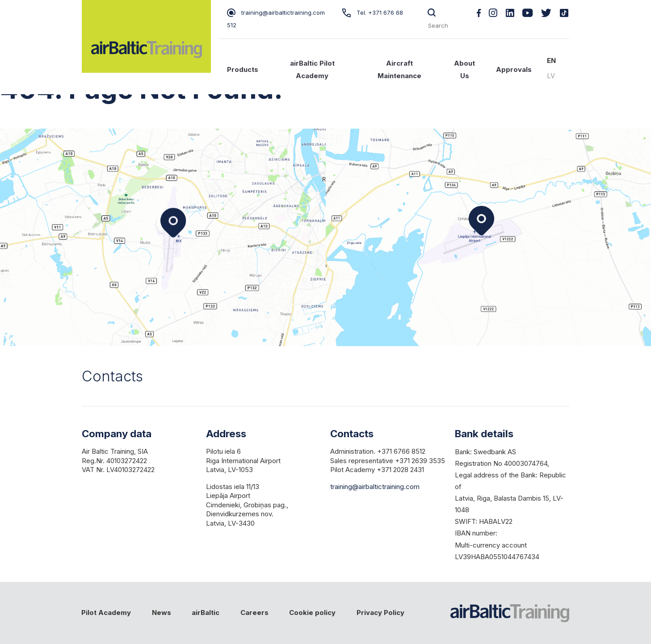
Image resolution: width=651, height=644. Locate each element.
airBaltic (206, 613)
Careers (254, 613)
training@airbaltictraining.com (276, 13)
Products (243, 70)
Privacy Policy (380, 613)
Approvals (514, 70)
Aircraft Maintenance (399, 70)
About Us (464, 70)
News (162, 613)
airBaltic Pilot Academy (312, 70)
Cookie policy (312, 613)
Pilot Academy (106, 613)
